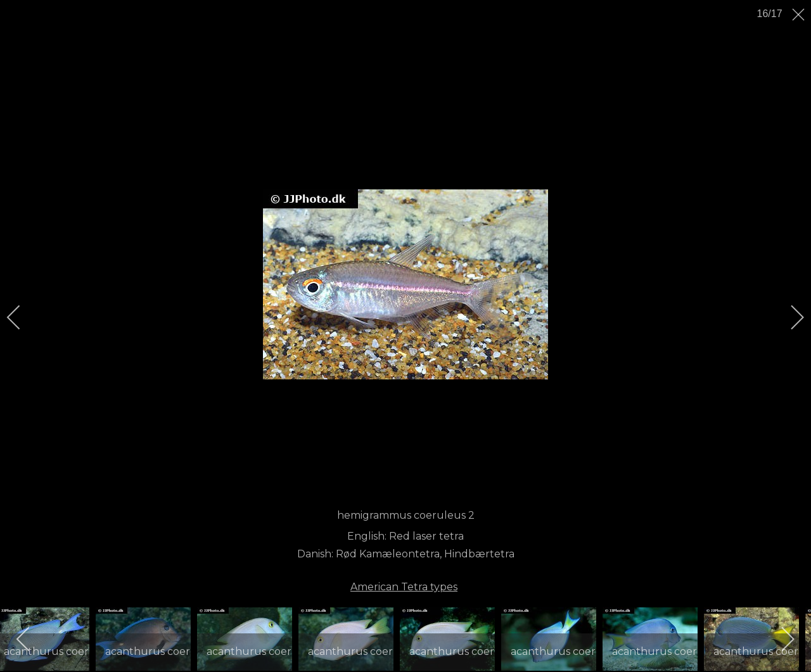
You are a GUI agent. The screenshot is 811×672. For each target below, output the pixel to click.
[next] (789, 317)
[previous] (22, 317)
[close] (800, 15)
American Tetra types (404, 587)
